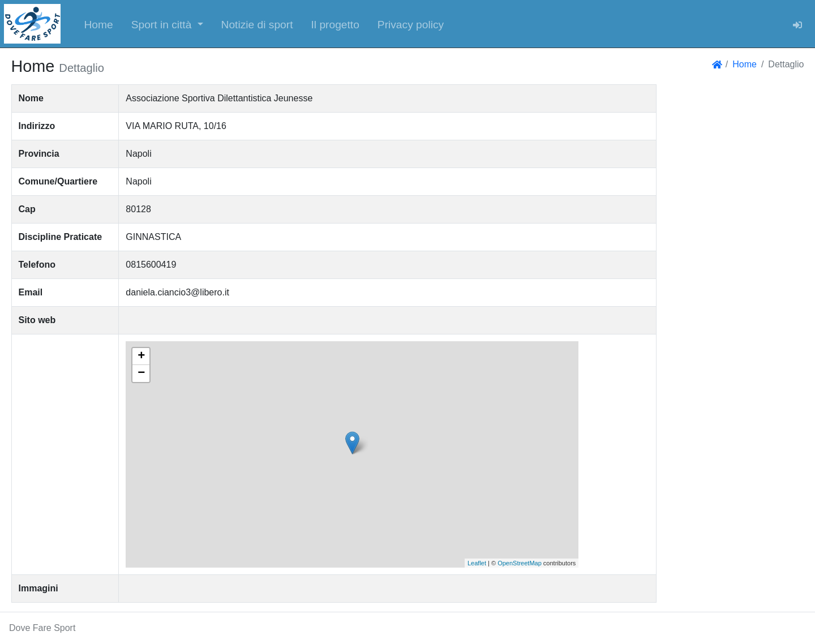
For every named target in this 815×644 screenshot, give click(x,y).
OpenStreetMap (520, 563)
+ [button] (141, 357)
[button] (167, 24)
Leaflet (477, 563)
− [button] (141, 373)
